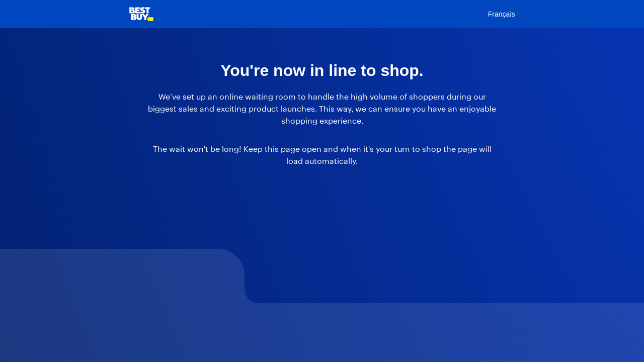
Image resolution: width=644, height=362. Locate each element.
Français (502, 14)
